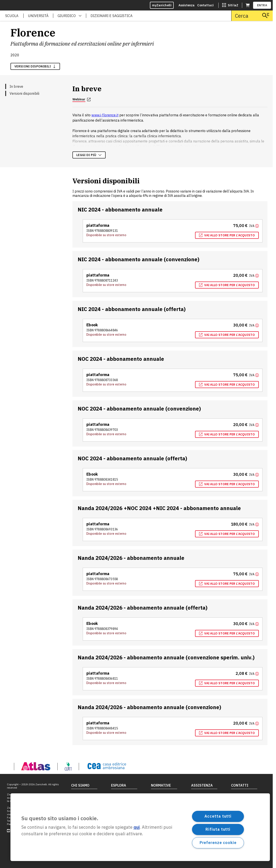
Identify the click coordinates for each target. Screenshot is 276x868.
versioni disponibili (35, 66)
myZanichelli (162, 5)
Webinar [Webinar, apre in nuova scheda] (81, 99)
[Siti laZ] (230, 5)
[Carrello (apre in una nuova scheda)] (248, 5)
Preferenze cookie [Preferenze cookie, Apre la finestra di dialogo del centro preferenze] (218, 843)
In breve (16, 86)
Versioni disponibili (24, 93)
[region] (140, 827)
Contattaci (205, 5)
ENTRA (262, 5)
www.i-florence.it (105, 115)
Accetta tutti (218, 816)
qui (137, 827)
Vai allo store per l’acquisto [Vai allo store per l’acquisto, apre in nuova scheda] (227, 235)
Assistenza (187, 5)
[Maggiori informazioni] (254, 226)
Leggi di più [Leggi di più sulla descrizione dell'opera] (89, 155)
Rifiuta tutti (218, 829)
